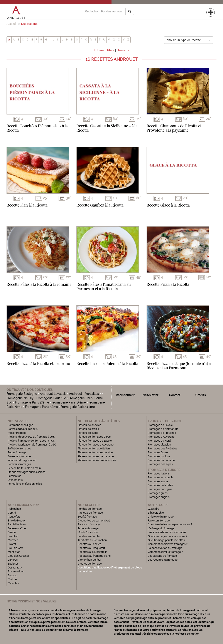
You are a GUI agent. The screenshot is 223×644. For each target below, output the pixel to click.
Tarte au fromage (88, 528)
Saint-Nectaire (17, 525)
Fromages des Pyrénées (163, 449)
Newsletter (150, 395)
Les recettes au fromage (163, 560)
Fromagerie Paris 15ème (69, 402)
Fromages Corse (158, 452)
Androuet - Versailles (84, 394)
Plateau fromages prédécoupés (97, 460)
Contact (175, 395)
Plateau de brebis (88, 429)
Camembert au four (90, 560)
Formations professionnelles (25, 484)
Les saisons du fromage (162, 556)
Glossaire (154, 509)
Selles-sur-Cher (17, 528)
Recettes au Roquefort (91, 548)
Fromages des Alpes (160, 464)
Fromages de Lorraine (161, 460)
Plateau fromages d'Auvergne (96, 445)
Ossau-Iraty (15, 568)
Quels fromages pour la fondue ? (168, 536)
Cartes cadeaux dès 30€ (23, 429)
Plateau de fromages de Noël (95, 452)
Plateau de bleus (88, 433)
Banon (12, 532)
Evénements (15, 480)
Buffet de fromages (19, 449)
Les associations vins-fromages (167, 532)
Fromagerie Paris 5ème (41, 407)
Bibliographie (156, 513)
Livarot (12, 544)
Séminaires (14, 476)
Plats (111, 50)
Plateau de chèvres (90, 425)
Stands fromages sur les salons (26, 472)
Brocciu (13, 575)
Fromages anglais (159, 497)
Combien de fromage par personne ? (170, 525)
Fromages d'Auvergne (161, 437)
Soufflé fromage (87, 517)
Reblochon (14, 509)
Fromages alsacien (159, 445)
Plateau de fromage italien (94, 449)
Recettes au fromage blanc (94, 556)
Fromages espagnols (160, 478)
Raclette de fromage (90, 513)
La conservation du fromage (165, 548)
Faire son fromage (159, 521)
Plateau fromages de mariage (96, 456)
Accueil (11, 24)
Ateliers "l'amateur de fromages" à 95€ (31, 441)
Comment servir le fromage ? (165, 552)
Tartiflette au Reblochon (92, 540)
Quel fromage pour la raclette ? (167, 540)
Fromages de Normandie (163, 429)
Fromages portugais (160, 489)
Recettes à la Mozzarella (93, 552)
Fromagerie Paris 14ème (78, 407)
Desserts (123, 50)
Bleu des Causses (19, 556)
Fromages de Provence (162, 433)
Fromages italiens (159, 474)
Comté (12, 513)
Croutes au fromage (90, 564)
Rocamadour (16, 572)
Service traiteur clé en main (24, 468)
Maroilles (13, 583)
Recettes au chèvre (90, 544)
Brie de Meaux (17, 521)
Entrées (99, 50)
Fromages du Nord (159, 441)
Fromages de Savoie (160, 425)
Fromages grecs (158, 493)
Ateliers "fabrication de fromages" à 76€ (32, 445)
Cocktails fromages (19, 464)
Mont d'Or (14, 552)
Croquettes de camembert (94, 521)
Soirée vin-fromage (19, 456)
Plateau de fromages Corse (94, 437)
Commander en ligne (20, 425)
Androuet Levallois (53, 394)
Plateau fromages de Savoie (95, 441)
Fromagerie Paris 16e (51, 398)
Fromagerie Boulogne (22, 394)
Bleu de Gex (15, 548)
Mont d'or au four (88, 532)
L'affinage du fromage (161, 528)
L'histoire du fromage (161, 517)
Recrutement (125, 395)
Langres (13, 560)
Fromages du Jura (159, 456)
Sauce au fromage (89, 525)
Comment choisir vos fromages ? (168, 544)
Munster (13, 540)
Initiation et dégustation (22, 460)
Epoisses (13, 564)
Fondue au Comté (89, 536)
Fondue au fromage (90, 509)
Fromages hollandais (161, 485)
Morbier (12, 579)
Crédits (201, 395)
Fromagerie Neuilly (20, 398)
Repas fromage (17, 452)
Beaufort (13, 536)
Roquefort (14, 517)
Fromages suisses (159, 481)
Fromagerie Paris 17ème (32, 402)
